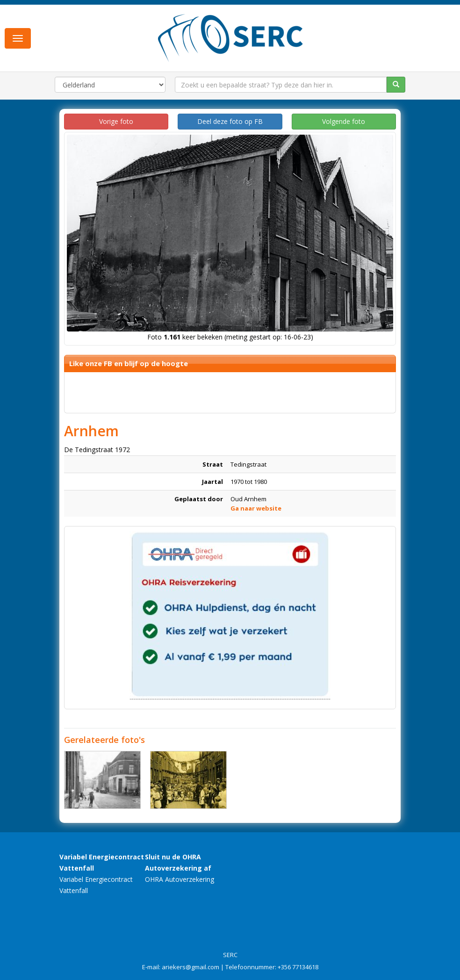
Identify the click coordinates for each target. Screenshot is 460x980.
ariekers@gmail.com (190, 967)
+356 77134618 (298, 967)
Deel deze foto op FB (230, 121)
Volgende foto (344, 121)
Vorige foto (116, 121)
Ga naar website (256, 508)
